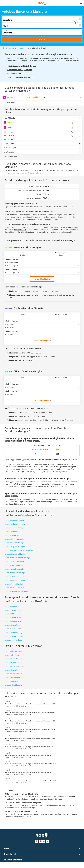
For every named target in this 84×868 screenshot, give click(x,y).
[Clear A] (80, 25)
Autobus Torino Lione (13, 610)
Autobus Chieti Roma (13, 678)
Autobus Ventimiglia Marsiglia (16, 591)
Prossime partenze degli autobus (19, 70)
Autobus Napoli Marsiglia (14, 539)
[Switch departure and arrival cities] (75, 22)
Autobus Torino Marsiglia (14, 535)
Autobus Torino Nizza (13, 629)
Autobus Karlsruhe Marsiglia (16, 554)
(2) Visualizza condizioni (11, 157)
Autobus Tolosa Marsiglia (14, 576)
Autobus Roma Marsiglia (14, 532)
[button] (81, 3)
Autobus (11, 48)
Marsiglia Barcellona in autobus (22, 232)
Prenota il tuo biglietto (42, 279)
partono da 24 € (20, 230)
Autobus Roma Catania (13, 659)
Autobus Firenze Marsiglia (15, 543)
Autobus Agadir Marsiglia (14, 569)
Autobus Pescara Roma (13, 651)
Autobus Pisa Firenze (13, 655)
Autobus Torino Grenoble (14, 636)
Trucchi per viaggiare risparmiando (20, 77)
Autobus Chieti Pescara (13, 685)
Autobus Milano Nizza (13, 621)
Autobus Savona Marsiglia (14, 565)
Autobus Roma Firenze (13, 681)
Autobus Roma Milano (13, 670)
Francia (44, 601)
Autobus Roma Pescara (13, 674)
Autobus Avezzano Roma (14, 666)
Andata (5, 31)
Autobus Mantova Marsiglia (15, 573)
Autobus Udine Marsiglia (14, 584)
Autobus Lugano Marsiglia (15, 547)
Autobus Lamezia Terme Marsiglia (18, 558)
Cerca (42, 39)
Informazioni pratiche (15, 73)
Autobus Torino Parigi (13, 617)
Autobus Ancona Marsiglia (15, 580)
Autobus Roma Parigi (13, 625)
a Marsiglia (21, 48)
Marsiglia (39, 515)
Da (4, 18)
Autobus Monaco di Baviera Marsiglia (19, 550)
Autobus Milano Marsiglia (14, 520)
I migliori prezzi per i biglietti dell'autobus (23, 66)
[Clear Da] (80, 19)
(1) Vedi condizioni (10, 102)
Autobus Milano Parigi (13, 606)
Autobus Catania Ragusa (14, 662)
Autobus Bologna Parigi (14, 633)
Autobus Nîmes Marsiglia (14, 588)
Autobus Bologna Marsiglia (15, 524)
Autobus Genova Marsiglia (15, 528)
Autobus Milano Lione (13, 614)
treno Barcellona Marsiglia (57, 486)
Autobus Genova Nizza (13, 640)
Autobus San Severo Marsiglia (16, 562)
